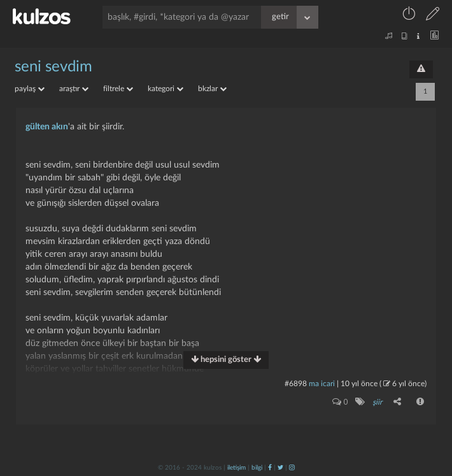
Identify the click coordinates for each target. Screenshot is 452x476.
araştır (74, 89)
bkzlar (212, 89)
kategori (166, 89)
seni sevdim (53, 67)
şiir (377, 402)
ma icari (322, 384)
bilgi (257, 468)
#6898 (296, 384)
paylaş (30, 89)
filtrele (118, 89)
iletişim (237, 468)
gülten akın (47, 127)
